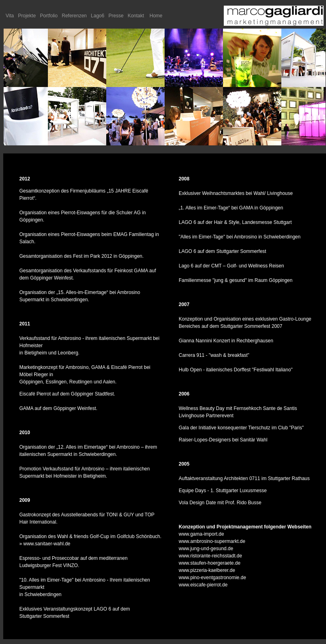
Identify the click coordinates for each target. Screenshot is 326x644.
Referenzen (74, 16)
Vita (10, 16)
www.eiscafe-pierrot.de (203, 585)
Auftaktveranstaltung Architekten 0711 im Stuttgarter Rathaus (244, 478)
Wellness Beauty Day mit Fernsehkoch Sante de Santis (238, 408)
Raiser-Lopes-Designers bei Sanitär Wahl (223, 440)
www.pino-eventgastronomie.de (212, 578)
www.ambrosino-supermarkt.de (212, 541)
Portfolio (49, 16)
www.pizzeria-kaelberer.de (207, 570)
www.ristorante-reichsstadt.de (210, 556)
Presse (116, 16)
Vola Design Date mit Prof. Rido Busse (220, 503)
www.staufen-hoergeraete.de (209, 563)
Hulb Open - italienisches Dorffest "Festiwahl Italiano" (236, 370)
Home (156, 16)
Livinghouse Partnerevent (206, 416)
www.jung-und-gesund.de (206, 549)
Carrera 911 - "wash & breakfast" (214, 355)
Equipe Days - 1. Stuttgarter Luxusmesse (223, 491)
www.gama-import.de (201, 534)
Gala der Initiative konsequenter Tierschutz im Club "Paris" (241, 428)
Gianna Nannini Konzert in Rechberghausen (226, 341)
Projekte (27, 16)
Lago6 (98, 16)
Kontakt (136, 16)
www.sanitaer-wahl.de (47, 544)
